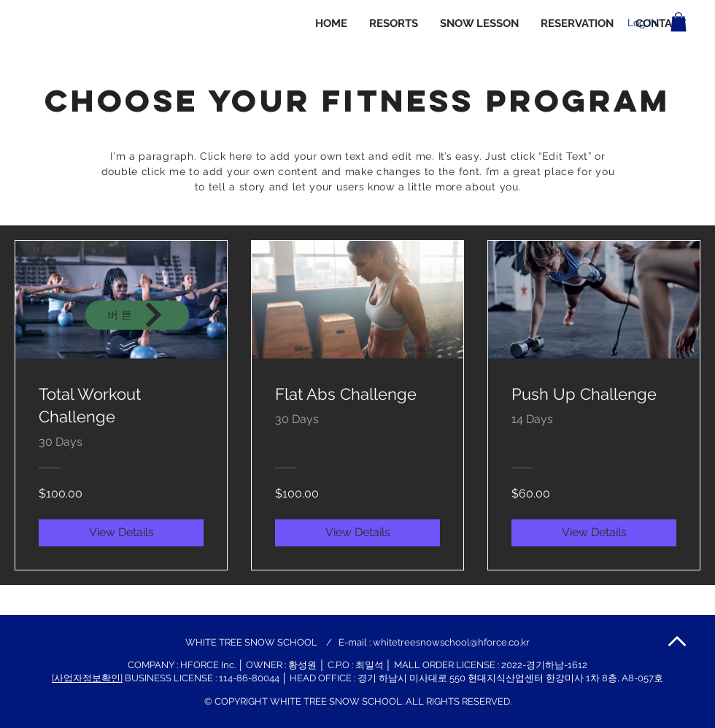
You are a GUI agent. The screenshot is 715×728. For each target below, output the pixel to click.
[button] (679, 22)
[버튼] (137, 315)
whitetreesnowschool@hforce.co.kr (451, 642)
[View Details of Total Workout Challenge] (121, 533)
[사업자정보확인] (87, 678)
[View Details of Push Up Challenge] (594, 533)
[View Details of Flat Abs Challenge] (357, 533)
